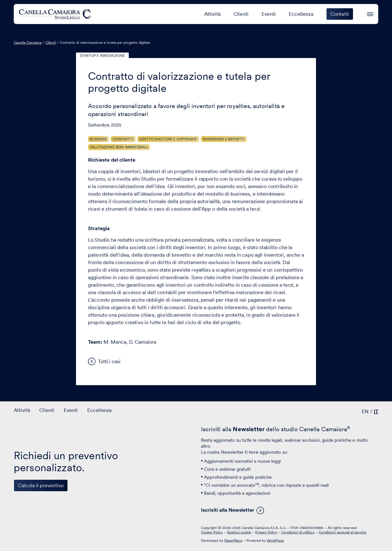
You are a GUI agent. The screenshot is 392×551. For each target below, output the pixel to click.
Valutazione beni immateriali (119, 147)
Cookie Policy (212, 532)
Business (98, 139)
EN (365, 411)
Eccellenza (301, 14)
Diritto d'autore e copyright (168, 139)
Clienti (241, 14)
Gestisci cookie (239, 532)
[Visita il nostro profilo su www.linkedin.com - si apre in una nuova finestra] (20, 532)
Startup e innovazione (102, 56)
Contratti (123, 139)
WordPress (275, 540)
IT (376, 411)
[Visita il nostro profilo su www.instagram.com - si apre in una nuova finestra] (51, 532)
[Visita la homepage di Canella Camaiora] (56, 14)
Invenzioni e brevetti (224, 139)
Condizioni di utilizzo (298, 532)
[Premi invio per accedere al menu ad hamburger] (370, 13)
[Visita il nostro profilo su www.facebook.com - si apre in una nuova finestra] (35, 532)
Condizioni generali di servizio (343, 532)
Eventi (269, 14)
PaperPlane (233, 540)
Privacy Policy (266, 532)
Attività (212, 14)
